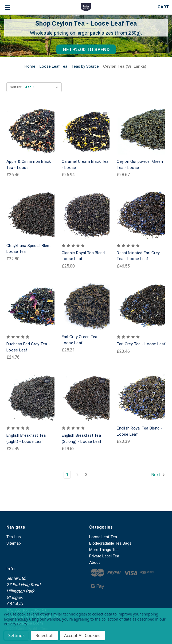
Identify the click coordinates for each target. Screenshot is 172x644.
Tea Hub (14, 537)
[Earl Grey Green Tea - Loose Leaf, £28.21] (86, 307)
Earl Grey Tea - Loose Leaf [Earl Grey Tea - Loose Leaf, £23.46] (141, 344)
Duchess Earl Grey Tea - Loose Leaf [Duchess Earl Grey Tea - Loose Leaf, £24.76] (28, 347)
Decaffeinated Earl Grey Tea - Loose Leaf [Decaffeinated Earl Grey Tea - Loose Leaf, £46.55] (138, 256)
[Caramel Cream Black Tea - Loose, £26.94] (86, 131)
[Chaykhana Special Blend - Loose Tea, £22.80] (31, 215)
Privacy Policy (15, 624)
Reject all (44, 635)
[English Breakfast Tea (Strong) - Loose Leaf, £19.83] (86, 398)
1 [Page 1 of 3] (67, 475)
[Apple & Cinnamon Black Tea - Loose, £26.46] (31, 131)
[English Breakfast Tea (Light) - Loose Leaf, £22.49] (31, 398)
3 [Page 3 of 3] (86, 475)
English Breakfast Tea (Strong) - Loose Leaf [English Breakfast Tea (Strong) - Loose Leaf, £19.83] (82, 438)
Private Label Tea (104, 556)
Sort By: (16, 87)
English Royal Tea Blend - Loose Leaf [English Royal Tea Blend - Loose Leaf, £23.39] (139, 431)
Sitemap (14, 543)
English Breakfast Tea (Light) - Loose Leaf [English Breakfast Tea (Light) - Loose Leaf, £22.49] (26, 438)
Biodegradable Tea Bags (110, 543)
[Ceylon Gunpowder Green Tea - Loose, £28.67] (141, 131)
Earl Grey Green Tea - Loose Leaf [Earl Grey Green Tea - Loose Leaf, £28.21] (81, 340)
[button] (86, 49)
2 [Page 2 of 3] (78, 475)
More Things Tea (104, 550)
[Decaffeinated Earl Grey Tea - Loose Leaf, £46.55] (141, 215)
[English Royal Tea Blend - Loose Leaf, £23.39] (141, 398)
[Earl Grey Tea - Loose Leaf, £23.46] (141, 307)
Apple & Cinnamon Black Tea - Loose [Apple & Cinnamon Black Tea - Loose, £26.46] (29, 165)
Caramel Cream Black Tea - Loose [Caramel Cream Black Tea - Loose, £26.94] (85, 165)
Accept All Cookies (82, 635)
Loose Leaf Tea (103, 537)
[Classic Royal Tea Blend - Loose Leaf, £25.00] (86, 215)
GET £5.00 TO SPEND (86, 49)
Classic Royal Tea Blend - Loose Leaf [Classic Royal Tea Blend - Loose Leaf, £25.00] (85, 256)
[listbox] (43, 87)
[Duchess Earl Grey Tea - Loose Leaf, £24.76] (31, 307)
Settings (16, 635)
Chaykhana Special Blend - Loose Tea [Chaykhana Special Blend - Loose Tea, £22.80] (30, 249)
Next (158, 475)
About (95, 562)
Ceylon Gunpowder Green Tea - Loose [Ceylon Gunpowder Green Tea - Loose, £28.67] (140, 165)
